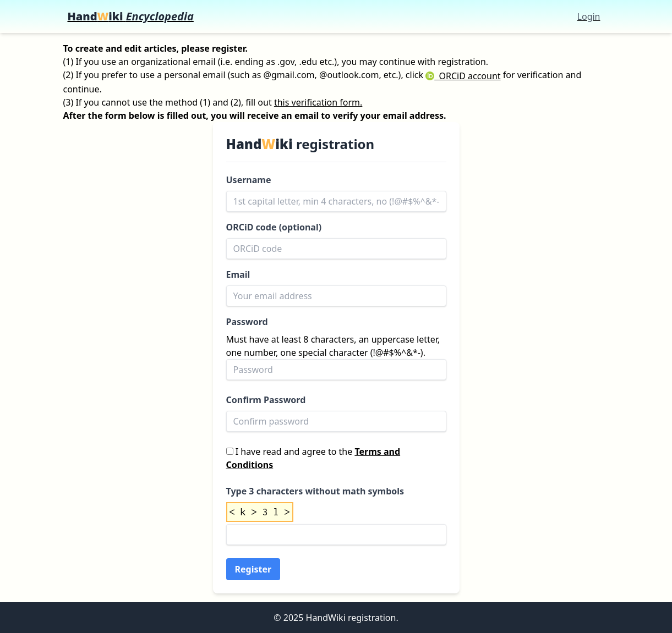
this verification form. (318, 102)
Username (249, 180)
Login (589, 16)
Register (253, 569)
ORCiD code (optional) (274, 227)
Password (247, 322)
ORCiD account (463, 76)
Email (238, 274)
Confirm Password (266, 400)
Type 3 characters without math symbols (315, 491)
